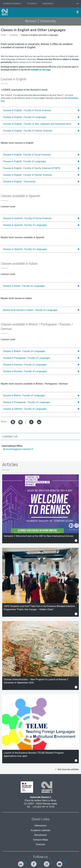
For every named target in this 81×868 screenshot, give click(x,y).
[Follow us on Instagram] (47, 863)
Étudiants (32, 4)
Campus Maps (40, 840)
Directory (40, 844)
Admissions (40, 826)
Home (3, 35)
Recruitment (40, 835)
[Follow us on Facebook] (34, 863)
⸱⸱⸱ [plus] (77, 4)
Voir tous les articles (68, 769)
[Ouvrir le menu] (77, 12)
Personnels (48, 4)
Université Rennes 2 (12, 4)
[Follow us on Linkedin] (21, 863)
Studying (14, 35)
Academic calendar (40, 830)
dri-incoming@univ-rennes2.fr (18, 449)
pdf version (13, 424)
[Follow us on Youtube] (60, 863)
